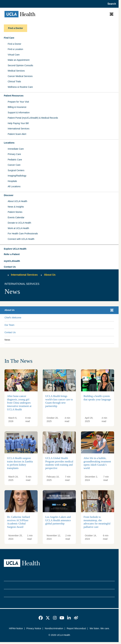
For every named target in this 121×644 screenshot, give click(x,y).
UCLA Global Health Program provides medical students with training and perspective (59, 463)
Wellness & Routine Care (20, 87)
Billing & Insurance (17, 107)
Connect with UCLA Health (21, 239)
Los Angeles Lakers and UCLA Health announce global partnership (58, 520)
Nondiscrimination (54, 628)
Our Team (9, 325)
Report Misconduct (76, 628)
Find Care (9, 38)
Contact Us (10, 267)
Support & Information (19, 113)
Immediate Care (16, 149)
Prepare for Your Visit (18, 102)
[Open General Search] (111, 4)
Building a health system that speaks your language (97, 398)
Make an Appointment (19, 60)
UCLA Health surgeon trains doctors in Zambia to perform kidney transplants (20, 463)
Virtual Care (14, 55)
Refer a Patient (12, 254)
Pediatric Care (15, 160)
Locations (9, 143)
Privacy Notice (34, 628)
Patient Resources (14, 96)
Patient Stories (15, 212)
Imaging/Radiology (17, 176)
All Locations (14, 186)
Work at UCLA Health (18, 228)
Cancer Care (14, 165)
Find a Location (15, 49)
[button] (59, 249)
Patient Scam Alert (17, 134)
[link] (41, 618)
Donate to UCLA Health (19, 223)
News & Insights (16, 207)
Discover (9, 195)
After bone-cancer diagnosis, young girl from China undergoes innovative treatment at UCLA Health (19, 403)
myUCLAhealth (12, 261)
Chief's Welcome (13, 318)
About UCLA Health (17, 201)
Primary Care (14, 154)
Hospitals (12, 181)
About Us (50, 275)
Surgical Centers (16, 170)
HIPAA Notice (16, 628)
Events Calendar (16, 217)
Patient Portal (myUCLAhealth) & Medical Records (33, 118)
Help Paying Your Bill (18, 123)
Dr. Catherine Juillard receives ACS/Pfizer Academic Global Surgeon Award (18, 522)
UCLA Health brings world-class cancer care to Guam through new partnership (59, 401)
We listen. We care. (100, 628)
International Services (19, 129)
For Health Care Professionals (23, 234)
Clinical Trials (14, 81)
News (7, 340)
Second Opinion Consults (20, 65)
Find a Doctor (14, 44)
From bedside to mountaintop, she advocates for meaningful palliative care (97, 522)
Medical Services (16, 71)
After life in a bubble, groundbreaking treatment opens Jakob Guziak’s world (97, 463)
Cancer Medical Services (20, 76)
